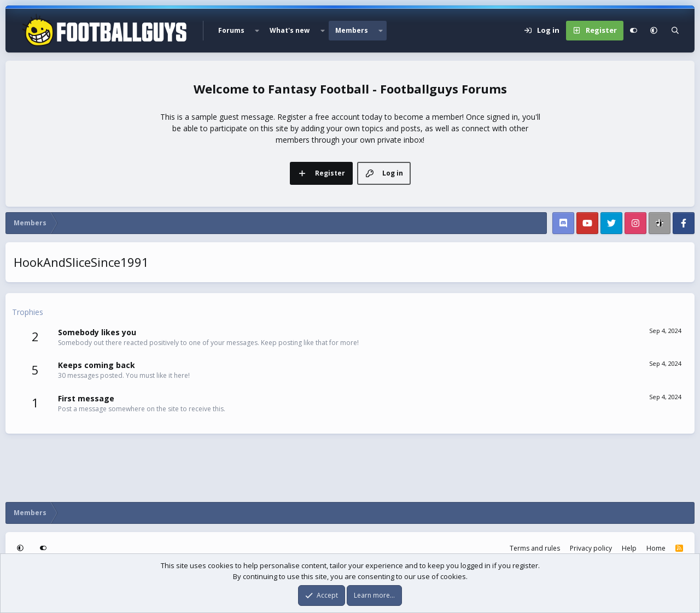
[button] (257, 31)
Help (629, 548)
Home (656, 548)
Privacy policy (591, 548)
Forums (231, 30)
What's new (290, 30)
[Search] (675, 31)
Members (352, 30)
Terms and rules (535, 548)
